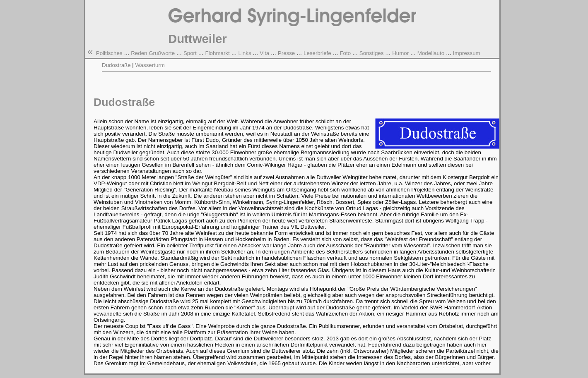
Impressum (467, 53)
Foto (345, 53)
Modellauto (431, 53)
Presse (286, 53)
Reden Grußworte (153, 53)
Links (245, 53)
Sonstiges (372, 53)
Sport (190, 53)
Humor (400, 53)
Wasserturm (150, 65)
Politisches (109, 53)
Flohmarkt (217, 53)
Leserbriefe (317, 53)
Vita (264, 53)
